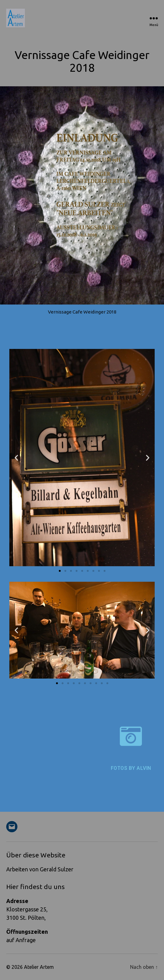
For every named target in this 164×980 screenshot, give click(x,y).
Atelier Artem (39, 967)
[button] (16, 457)
